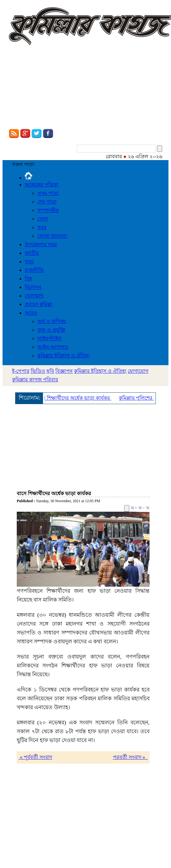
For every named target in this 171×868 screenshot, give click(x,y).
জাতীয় (32, 253)
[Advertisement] (59, 88)
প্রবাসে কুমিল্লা (39, 304)
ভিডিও (38, 371)
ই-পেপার (21, 371)
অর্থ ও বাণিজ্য (52, 321)
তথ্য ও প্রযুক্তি (51, 330)
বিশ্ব (28, 279)
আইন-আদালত (53, 347)
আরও (31, 313)
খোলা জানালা (52, 236)
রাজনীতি (34, 270)
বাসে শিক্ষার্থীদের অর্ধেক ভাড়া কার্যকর (74, 398)
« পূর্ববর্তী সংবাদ (35, 757)
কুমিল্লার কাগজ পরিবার (35, 380)
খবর (42, 227)
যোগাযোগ (138, 371)
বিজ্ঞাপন (64, 371)
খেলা (43, 219)
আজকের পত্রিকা (42, 185)
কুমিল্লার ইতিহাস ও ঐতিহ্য (64, 356)
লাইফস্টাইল (49, 338)
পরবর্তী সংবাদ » (130, 757)
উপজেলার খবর (41, 244)
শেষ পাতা (47, 202)
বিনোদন (33, 287)
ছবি (50, 371)
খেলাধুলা (34, 296)
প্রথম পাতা (48, 193)
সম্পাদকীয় (48, 210)
